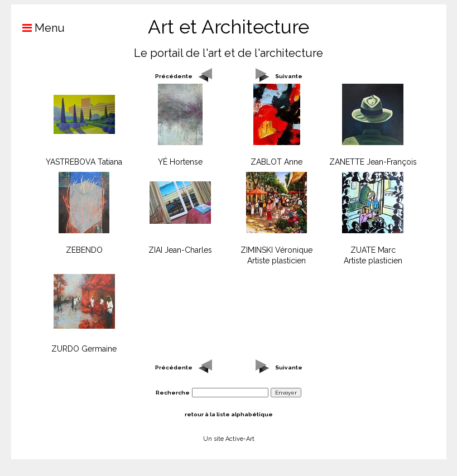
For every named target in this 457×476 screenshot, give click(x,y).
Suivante (289, 76)
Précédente (174, 76)
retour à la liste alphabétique (229, 414)
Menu (38, 28)
